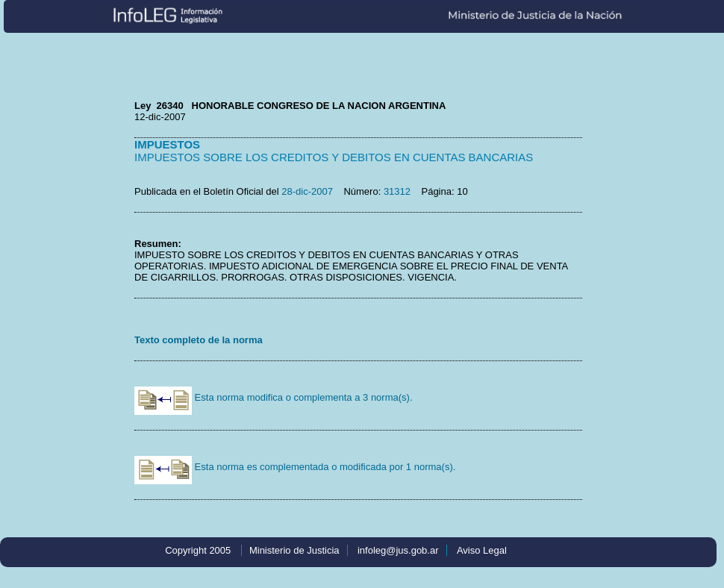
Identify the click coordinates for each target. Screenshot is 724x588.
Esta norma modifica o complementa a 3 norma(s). (274, 397)
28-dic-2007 (307, 191)
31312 (397, 191)
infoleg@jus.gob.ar (398, 550)
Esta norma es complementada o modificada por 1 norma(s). (295, 467)
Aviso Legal (482, 550)
